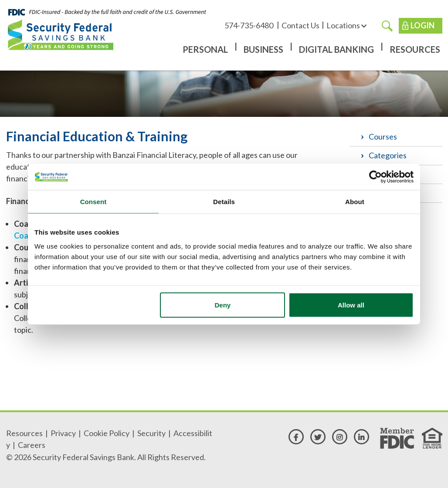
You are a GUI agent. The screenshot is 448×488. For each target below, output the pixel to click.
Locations (346, 25)
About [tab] (355, 201)
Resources (415, 49)
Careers (32, 445)
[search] (387, 25)
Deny (223, 305)
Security (151, 433)
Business (263, 49)
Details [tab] (224, 201)
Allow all (351, 305)
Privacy (63, 433)
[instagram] (340, 437)
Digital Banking (336, 49)
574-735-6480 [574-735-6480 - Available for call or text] (249, 25)
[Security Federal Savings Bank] (61, 34)
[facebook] (296, 437)
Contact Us (300, 25)
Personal (205, 49)
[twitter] (318, 437)
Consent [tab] (93, 201)
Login (423, 25)
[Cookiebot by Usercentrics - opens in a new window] (375, 177)
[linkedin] (361, 437)
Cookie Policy (107, 433)
